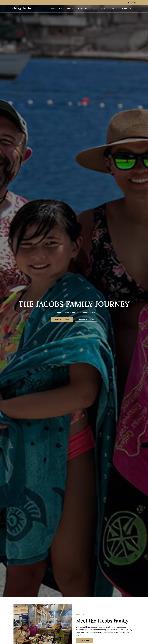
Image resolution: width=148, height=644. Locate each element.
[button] (113, 9)
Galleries (71, 8)
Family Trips (83, 8)
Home (53, 8)
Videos (94, 8)
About (103, 8)
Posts (61, 8)
